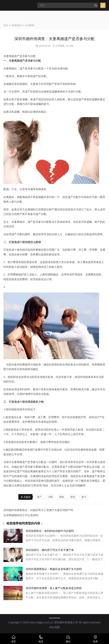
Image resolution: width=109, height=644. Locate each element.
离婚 (62, 497)
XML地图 (55, 627)
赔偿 (73, 497)
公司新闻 (30, 25)
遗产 (39, 497)
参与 (84, 497)
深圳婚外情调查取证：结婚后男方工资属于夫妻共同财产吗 (38, 510)
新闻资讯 (17, 25)
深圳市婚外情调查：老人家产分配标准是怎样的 (54, 588)
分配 (50, 497)
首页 (6, 25)
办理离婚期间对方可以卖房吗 (21, 515)
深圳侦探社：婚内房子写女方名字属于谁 (50, 550)
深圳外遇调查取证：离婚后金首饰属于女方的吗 (54, 569)
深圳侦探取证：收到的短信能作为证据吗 (50, 531)
